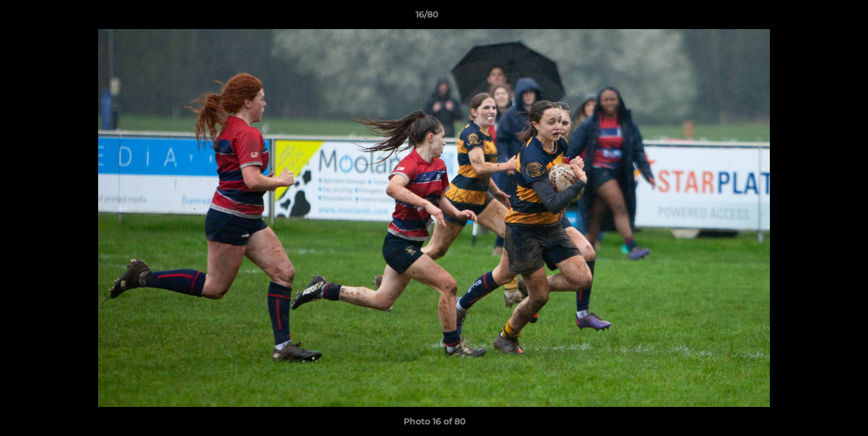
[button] (817, 18)
